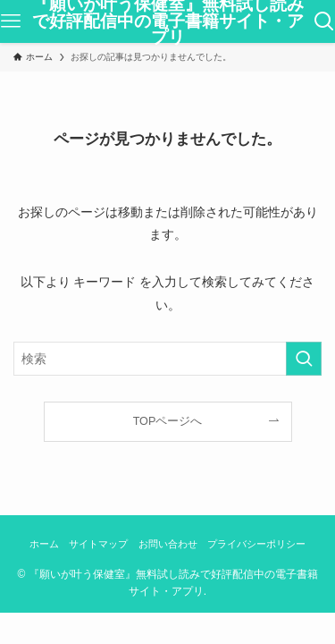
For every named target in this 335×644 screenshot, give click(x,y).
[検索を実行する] (304, 359)
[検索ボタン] (324, 21)
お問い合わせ (168, 544)
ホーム (44, 544)
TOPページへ (168, 421)
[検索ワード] (167, 359)
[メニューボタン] (11, 21)
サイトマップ (98, 544)
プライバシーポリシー (256, 544)
